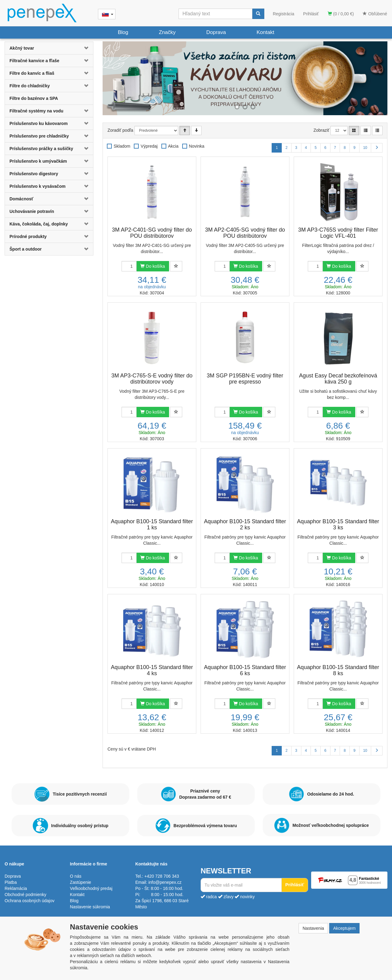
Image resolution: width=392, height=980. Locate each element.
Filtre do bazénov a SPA (34, 98)
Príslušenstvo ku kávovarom (39, 123)
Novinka (197, 146)
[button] (86, 48)
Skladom (122, 146)
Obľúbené (375, 14)
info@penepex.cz (165, 882)
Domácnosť (21, 199)
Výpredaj (149, 146)
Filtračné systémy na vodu (36, 111)
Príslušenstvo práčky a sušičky (41, 149)
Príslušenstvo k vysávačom (38, 186)
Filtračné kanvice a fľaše (34, 61)
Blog (123, 32)
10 (365, 148)
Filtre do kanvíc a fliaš (32, 73)
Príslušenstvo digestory (34, 174)
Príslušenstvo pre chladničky (39, 136)
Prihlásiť (311, 14)
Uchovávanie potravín (32, 211)
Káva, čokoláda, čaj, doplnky (39, 224)
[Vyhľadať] (258, 14)
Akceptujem (344, 928)
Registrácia (284, 14)
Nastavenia (313, 928)
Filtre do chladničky (30, 86)
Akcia (173, 146)
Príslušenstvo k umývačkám (38, 161)
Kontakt (266, 32)
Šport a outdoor (26, 249)
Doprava (216, 32)
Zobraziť (322, 130)
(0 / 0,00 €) (341, 14)
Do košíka (153, 266)
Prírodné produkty (28, 236)
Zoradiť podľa (120, 130)
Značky (167, 32)
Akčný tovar (22, 48)
